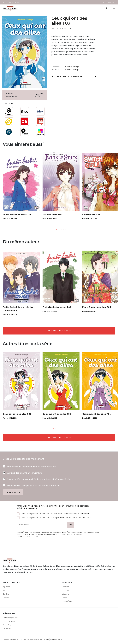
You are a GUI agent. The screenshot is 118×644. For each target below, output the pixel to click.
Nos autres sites (12, 2)
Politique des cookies (32, 640)
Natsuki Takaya (72, 67)
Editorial (65, 590)
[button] (57, 229)
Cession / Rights (68, 601)
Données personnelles (11, 640)
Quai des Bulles (9, 621)
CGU (21, 640)
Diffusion (65, 587)
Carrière (6, 594)
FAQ (4, 590)
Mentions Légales (56, 640)
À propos (6, 587)
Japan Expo (8, 625)
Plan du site (44, 640)
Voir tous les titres (59, 331)
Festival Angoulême (11, 618)
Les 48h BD (7, 628)
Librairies (65, 594)
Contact (6, 598)
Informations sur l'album (74, 77)
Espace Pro (110, 2)
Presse (64, 598)
